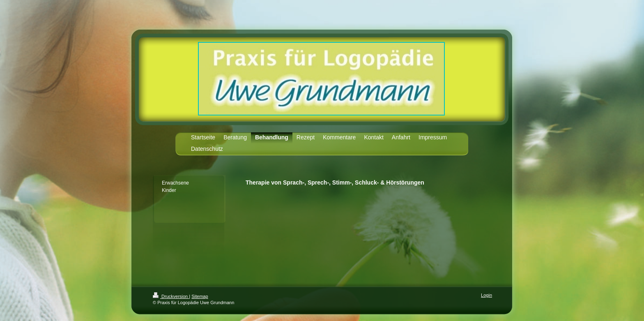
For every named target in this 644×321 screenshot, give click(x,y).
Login (486, 295)
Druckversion (171, 296)
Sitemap (200, 296)
